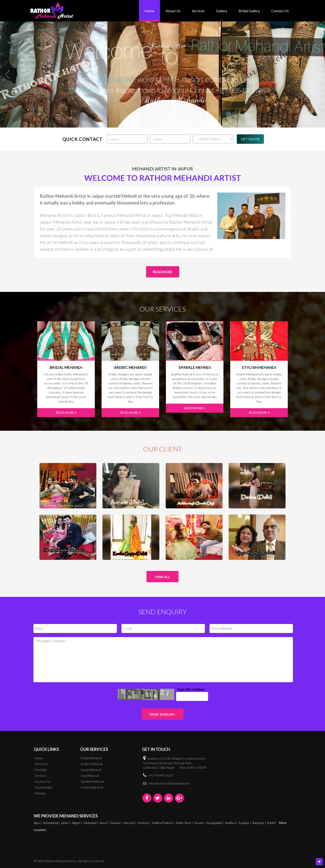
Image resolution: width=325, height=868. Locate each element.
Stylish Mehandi (259, 368)
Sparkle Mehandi (92, 781)
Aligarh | (77, 823)
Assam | (200, 823)
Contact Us (280, 11)
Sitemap (40, 793)
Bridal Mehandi (66, 368)
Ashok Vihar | (185, 823)
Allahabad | (91, 823)
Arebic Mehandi (130, 368)
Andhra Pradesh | (164, 823)
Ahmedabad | (52, 823)
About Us (173, 11)
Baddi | (272, 823)
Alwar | (104, 823)
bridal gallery (249, 11)
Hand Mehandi (91, 770)
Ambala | (116, 823)
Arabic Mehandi (92, 764)
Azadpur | (245, 823)
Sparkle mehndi (195, 368)
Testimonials (44, 787)
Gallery (222, 11)
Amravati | (130, 823)
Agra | (38, 823)
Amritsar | (145, 823)
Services (198, 11)
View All (163, 577)
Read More (163, 272)
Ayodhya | (231, 823)
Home (150, 11)
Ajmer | (66, 823)
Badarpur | (260, 823)
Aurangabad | (215, 823)
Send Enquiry (162, 714)
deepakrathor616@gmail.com (169, 783)
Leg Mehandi (90, 776)
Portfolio (41, 770)
